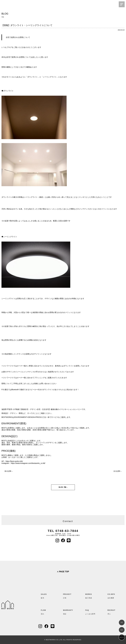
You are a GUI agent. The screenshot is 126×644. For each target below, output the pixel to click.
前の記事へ (9, 471)
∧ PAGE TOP (63, 572)
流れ (47, 612)
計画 (69, 596)
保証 (69, 612)
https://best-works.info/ (14, 461)
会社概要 (114, 596)
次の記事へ (117, 471)
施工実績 (91, 596)
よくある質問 (91, 612)
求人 (114, 612)
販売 (47, 596)
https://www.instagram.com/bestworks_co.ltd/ (28, 463)
